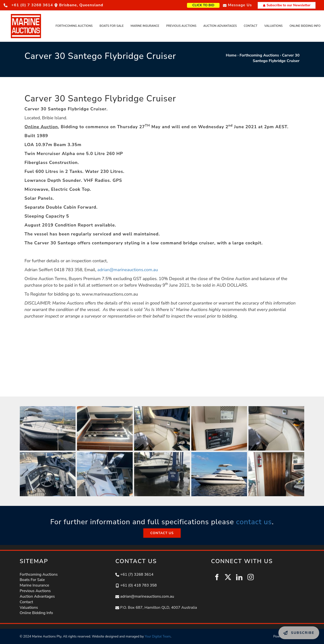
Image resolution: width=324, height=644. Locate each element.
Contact (250, 26)
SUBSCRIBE (289, 629)
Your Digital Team (158, 636)
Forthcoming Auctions (74, 26)
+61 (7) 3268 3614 (137, 574)
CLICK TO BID (211, 5)
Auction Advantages (220, 26)
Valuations (274, 26)
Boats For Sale (112, 26)
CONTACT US (162, 531)
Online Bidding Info (305, 26)
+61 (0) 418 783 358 (138, 585)
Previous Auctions (181, 26)
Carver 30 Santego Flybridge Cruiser (276, 58)
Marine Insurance (145, 26)
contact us (254, 522)
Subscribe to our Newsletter (287, 5)
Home (231, 55)
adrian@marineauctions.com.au (128, 270)
